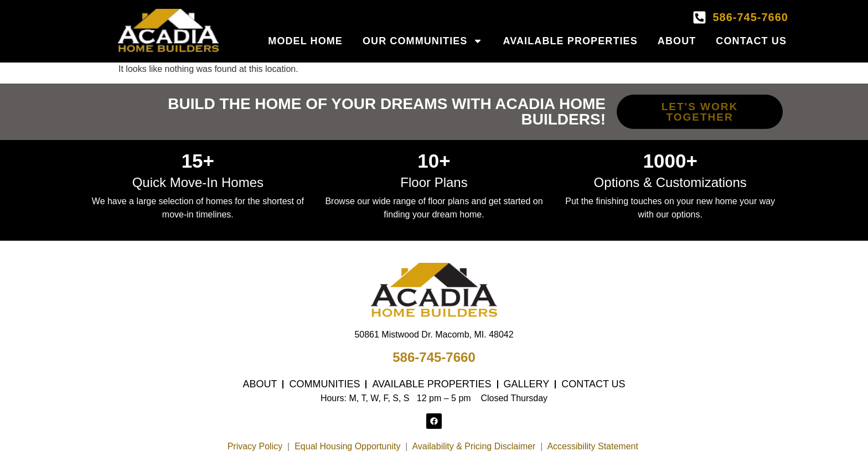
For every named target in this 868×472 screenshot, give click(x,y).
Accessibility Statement (594, 446)
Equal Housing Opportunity (347, 446)
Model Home (305, 41)
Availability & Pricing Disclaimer (474, 446)
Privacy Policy (255, 446)
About (677, 41)
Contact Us (751, 41)
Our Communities (423, 41)
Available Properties (570, 41)
